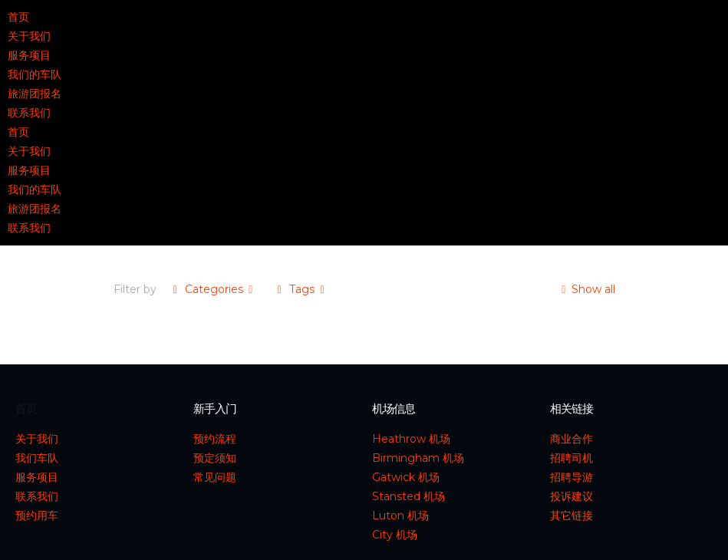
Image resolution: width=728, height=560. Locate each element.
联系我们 (29, 113)
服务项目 (29, 55)
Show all (586, 289)
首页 (18, 17)
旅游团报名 (35, 94)
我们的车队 (35, 74)
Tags (301, 289)
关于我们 (29, 36)
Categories (213, 289)
